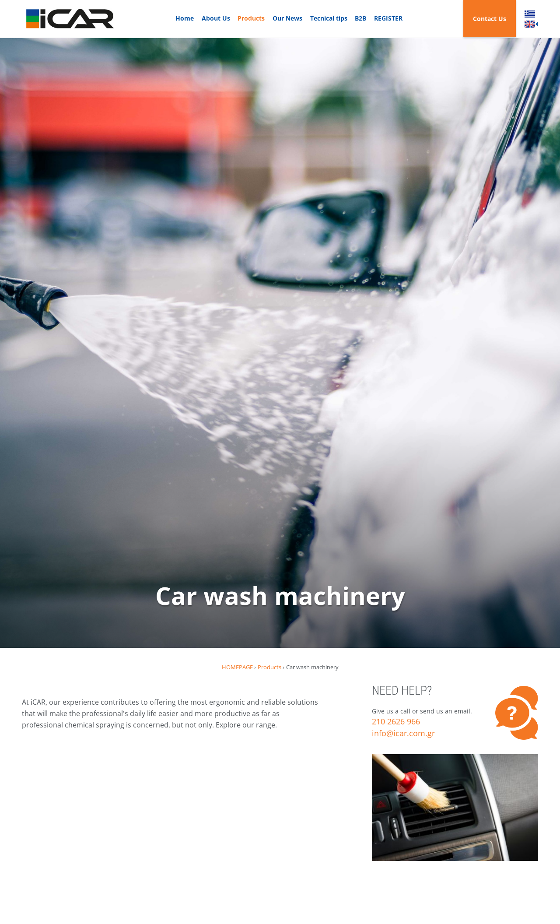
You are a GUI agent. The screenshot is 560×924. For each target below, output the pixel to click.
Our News (287, 18)
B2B (360, 18)
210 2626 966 (396, 721)
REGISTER (388, 18)
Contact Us (490, 19)
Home (185, 18)
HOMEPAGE (237, 667)
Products (251, 18)
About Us (216, 18)
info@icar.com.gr (403, 733)
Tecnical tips (329, 18)
